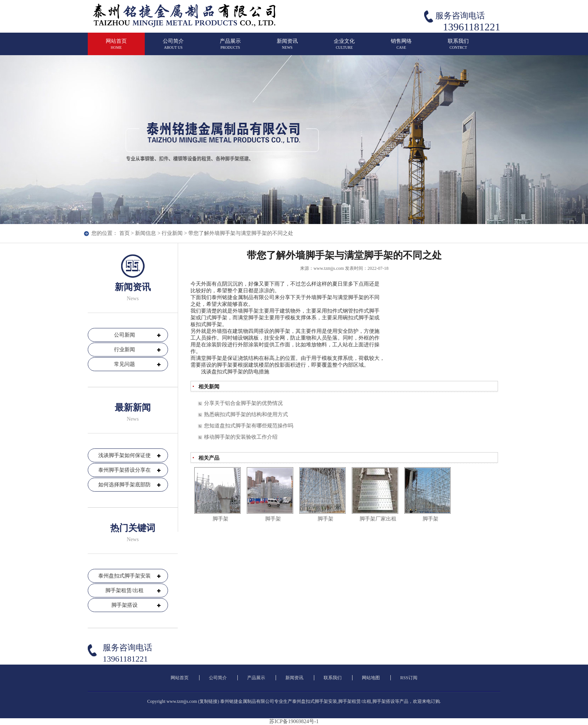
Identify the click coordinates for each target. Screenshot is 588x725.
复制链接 (208, 701)
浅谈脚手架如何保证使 (124, 455)
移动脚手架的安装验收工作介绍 (241, 437)
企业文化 (344, 47)
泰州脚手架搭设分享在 (124, 470)
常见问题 (124, 364)
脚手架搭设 (124, 605)
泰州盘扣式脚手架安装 (124, 576)
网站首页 (116, 47)
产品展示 (230, 47)
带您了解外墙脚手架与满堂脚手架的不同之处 (241, 233)
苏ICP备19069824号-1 (294, 721)
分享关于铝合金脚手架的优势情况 (243, 403)
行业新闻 (172, 233)
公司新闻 (124, 335)
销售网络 (401, 47)
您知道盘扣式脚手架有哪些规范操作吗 (249, 426)
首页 (124, 233)
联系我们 (458, 47)
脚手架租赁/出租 (124, 590)
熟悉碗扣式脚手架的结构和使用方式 (246, 414)
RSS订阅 (409, 678)
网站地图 (371, 678)
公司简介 (173, 47)
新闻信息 (145, 233)
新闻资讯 (287, 47)
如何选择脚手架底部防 (124, 485)
